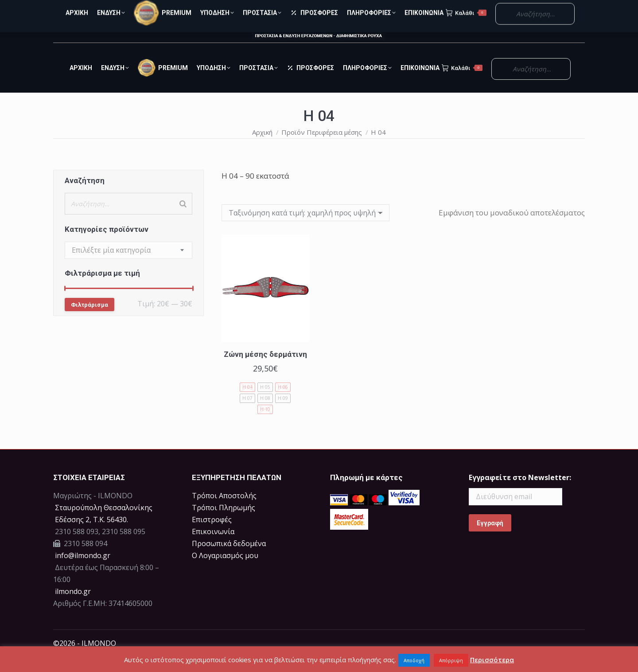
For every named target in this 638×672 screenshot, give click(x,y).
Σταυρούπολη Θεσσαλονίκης (104, 524)
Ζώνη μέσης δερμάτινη (265, 370)
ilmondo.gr (72, 607)
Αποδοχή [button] (414, 660)
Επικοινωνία (213, 547)
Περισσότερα (492, 660)
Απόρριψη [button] (451, 660)
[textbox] (111, 266)
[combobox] (128, 266)
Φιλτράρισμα (89, 321)
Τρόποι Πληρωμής (224, 524)
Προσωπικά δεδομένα (229, 559)
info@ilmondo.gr (83, 571)
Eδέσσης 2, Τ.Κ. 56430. (91, 535)
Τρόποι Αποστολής (224, 512)
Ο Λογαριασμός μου (535, 8)
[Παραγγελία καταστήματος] (305, 229)
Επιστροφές (212, 535)
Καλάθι (462, 84)
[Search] (183, 220)
